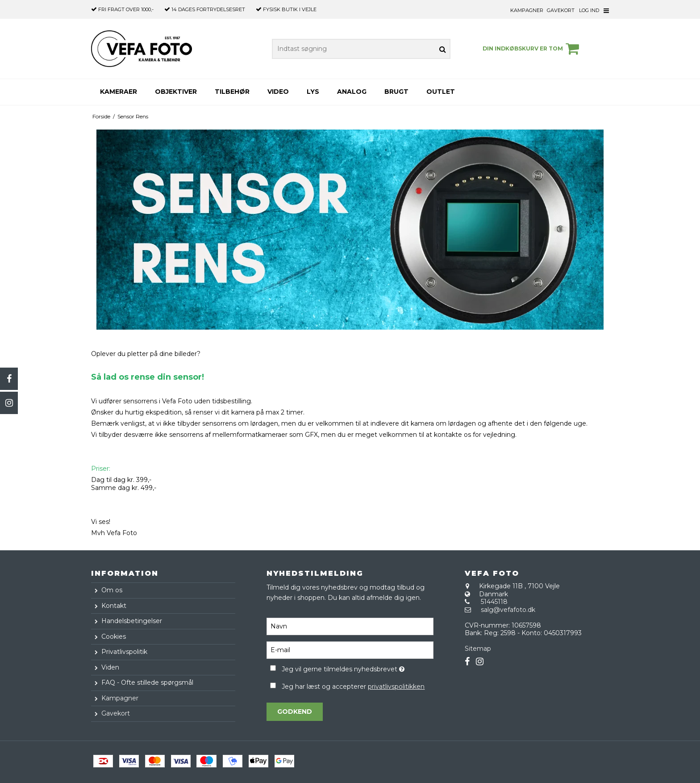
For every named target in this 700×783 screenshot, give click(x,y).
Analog (352, 92)
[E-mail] (350, 649)
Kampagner (527, 10)
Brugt (396, 92)
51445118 (494, 602)
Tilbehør (232, 92)
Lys (313, 92)
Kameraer (119, 92)
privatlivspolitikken (396, 687)
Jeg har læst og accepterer (353, 687)
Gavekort (561, 10)
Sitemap (478, 649)
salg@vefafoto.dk (508, 610)
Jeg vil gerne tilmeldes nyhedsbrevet (357, 668)
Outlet (441, 92)
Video (278, 92)
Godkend (295, 712)
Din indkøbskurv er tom (532, 49)
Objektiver (176, 92)
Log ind (589, 10)
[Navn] (350, 626)
